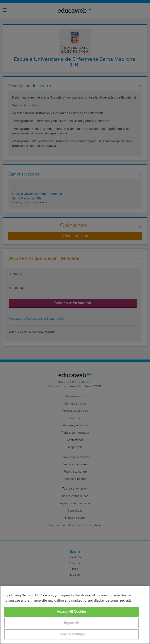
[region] (75, 615)
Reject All (72, 623)
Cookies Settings (72, 634)
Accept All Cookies (72, 612)
